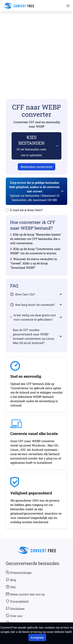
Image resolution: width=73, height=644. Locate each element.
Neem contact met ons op (25, 594)
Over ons (14, 616)
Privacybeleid (17, 601)
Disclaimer (15, 609)
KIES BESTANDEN (32, 146)
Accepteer (37, 637)
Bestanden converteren (36, 167)
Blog (11, 580)
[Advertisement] (36, 50)
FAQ (11, 587)
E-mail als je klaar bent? (26, 210)
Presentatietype (19, 573)
